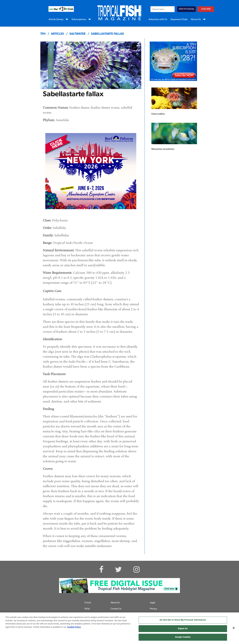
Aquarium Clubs (179, 20)
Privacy (153, 609)
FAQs (87, 609)
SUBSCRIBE (206, 9)
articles (57, 34)
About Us (196, 20)
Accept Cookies (183, 637)
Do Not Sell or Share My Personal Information (183, 620)
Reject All (183, 629)
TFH (43, 34)
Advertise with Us (158, 20)
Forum (88, 603)
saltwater (77, 34)
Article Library (56, 20)
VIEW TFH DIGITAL (186, 9)
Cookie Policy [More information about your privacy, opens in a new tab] (74, 627)
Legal (152, 603)
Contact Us (116, 609)
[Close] (234, 628)
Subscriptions (79, 20)
